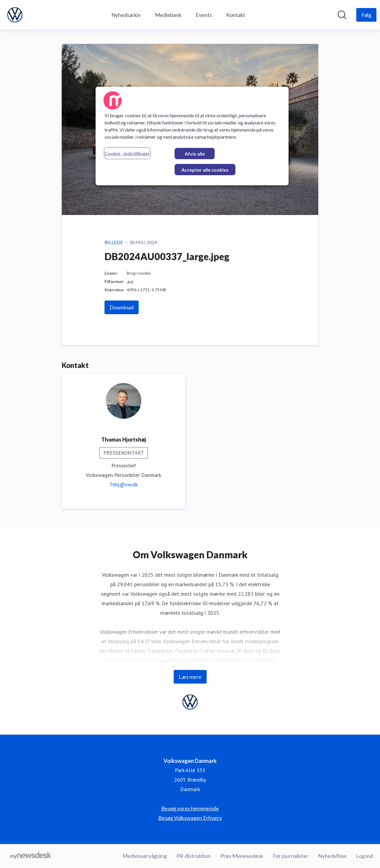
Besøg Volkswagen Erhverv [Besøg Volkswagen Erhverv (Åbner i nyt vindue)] (190, 818)
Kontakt (236, 15)
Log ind (364, 856)
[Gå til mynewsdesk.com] (31, 856)
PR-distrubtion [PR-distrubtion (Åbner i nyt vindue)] (194, 856)
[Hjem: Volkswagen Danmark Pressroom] (15, 15)
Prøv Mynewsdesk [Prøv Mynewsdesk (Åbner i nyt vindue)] (242, 856)
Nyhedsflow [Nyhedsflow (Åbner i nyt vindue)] (332, 856)
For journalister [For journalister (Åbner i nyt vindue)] (291, 856)
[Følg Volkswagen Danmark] (366, 15)
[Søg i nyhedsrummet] (342, 15)
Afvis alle (195, 154)
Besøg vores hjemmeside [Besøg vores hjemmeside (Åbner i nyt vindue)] (190, 808)
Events (204, 15)
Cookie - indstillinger (127, 153)
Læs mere (190, 677)
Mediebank (168, 15)
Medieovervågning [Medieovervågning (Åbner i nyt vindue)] (145, 856)
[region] (192, 136)
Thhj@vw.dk (123, 484)
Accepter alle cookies (205, 170)
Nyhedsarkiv (126, 15)
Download (122, 307)
